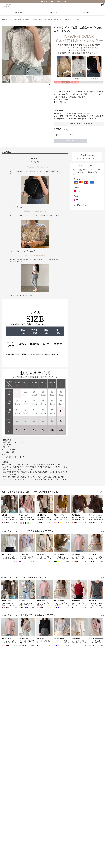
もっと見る (100, 492)
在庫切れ (70, 141)
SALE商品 (86, 13)
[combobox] (61, 135)
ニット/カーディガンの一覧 (21, 20)
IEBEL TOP (5, 20)
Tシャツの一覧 (37, 20)
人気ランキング (52, 13)
